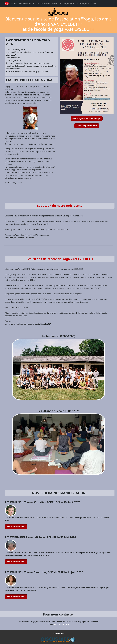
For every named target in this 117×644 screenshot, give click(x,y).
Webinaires (57, 3)
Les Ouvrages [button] (82, 3)
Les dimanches (44, 3)
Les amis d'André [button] (27, 3)
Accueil (14, 3)
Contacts (95, 3)
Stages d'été (69, 3)
